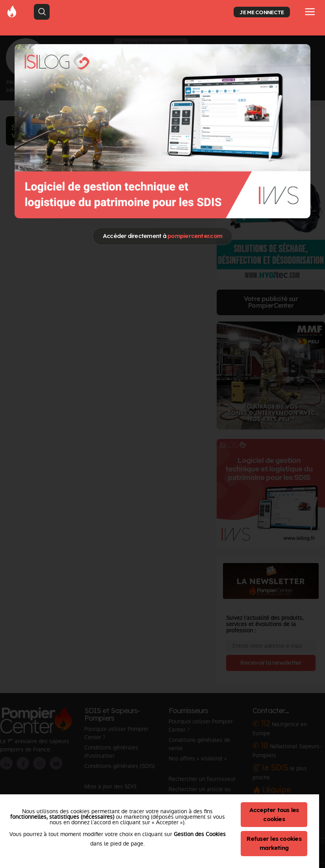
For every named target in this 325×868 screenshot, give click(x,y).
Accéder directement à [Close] (162, 236)
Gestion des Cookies (200, 834)
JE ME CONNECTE (262, 12)
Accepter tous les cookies (274, 814)
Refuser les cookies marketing (274, 843)
